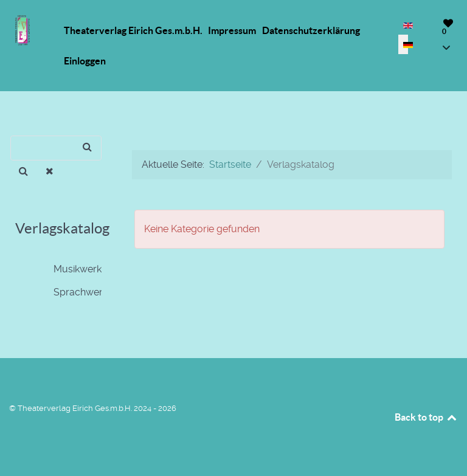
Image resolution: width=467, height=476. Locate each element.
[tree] (58, 281)
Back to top (426, 417)
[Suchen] (56, 148)
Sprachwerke (74, 292)
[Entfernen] (50, 171)
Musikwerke (71, 269)
